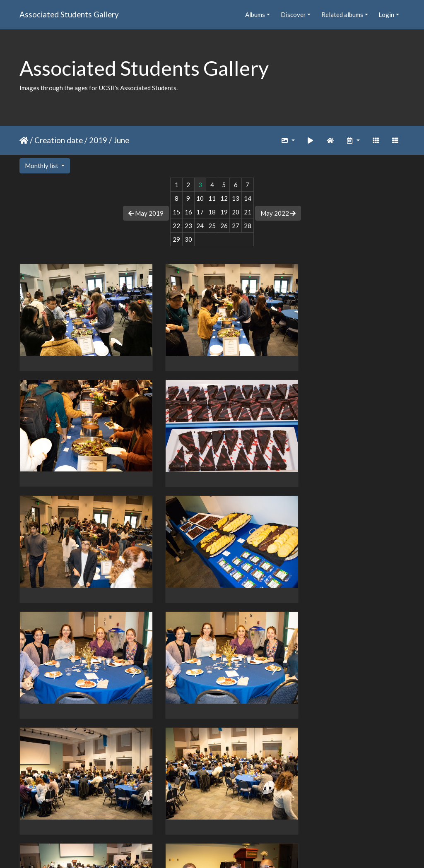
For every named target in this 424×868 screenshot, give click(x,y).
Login (386, 14)
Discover (293, 14)
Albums (255, 14)
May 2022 (278, 213)
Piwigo (229, 851)
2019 (98, 140)
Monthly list (42, 166)
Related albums (342, 14)
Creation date (59, 140)
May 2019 (146, 213)
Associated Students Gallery (69, 14)
